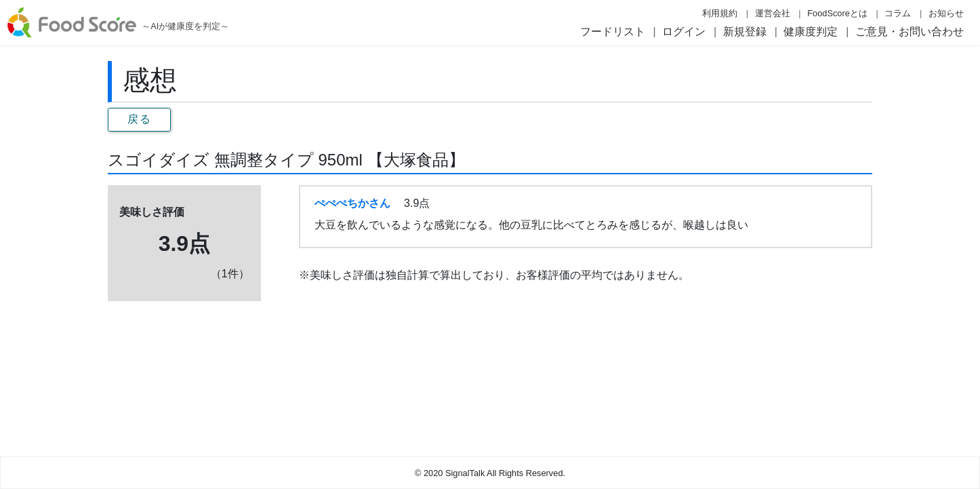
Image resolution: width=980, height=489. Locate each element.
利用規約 (720, 13)
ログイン (684, 32)
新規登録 (745, 32)
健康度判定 (811, 32)
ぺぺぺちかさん (352, 203)
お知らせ (946, 13)
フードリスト (613, 32)
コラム (898, 13)
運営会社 (773, 13)
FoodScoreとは (837, 13)
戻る (139, 119)
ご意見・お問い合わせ (910, 32)
